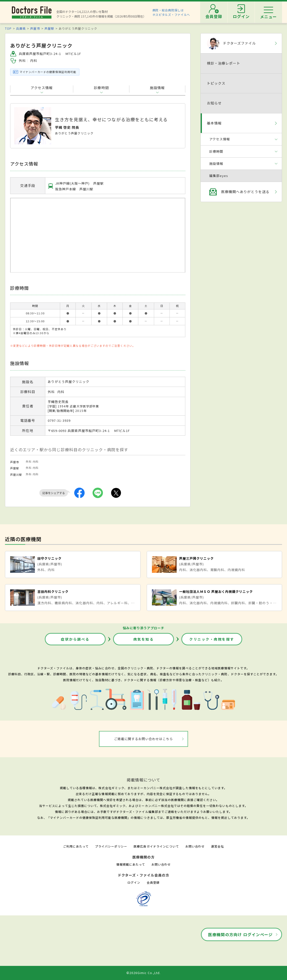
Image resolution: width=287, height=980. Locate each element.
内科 (36, 461)
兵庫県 (21, 28)
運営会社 (217, 846)
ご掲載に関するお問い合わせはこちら (144, 739)
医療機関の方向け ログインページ (240, 934)
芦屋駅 (49, 28)
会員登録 (153, 882)
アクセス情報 (42, 88)
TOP (8, 28)
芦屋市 (35, 28)
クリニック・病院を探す (212, 639)
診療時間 (101, 88)
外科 (29, 461)
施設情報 (157, 88)
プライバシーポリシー (111, 846)
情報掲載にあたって (131, 864)
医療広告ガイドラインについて (156, 846)
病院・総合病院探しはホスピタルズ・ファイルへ (171, 12)
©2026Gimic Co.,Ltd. (143, 973)
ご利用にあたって (76, 846)
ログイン (134, 882)
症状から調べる (75, 639)
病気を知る (144, 639)
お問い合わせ (195, 846)
